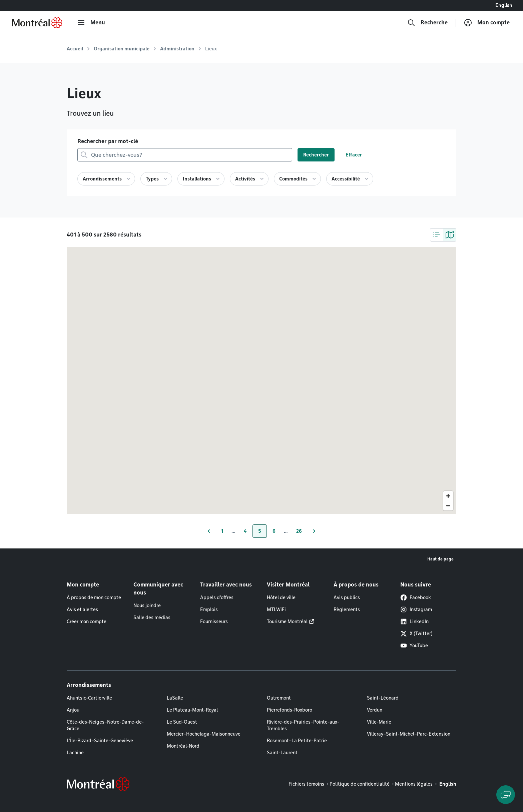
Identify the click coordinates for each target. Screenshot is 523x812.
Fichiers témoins (306, 784)
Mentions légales (414, 784)
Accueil (75, 49)
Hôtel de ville (281, 597)
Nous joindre (147, 605)
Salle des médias (152, 618)
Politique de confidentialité (360, 784)
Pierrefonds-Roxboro (290, 710)
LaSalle (175, 698)
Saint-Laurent (282, 753)
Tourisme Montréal (287, 622)
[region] (261, 380)
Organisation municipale (122, 49)
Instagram (416, 610)
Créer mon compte (87, 622)
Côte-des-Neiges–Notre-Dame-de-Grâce (105, 725)
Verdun (375, 710)
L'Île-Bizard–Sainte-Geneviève (100, 741)
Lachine (75, 753)
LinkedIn (414, 622)
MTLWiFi (276, 610)
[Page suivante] (314, 531)
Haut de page (440, 559)
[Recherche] (427, 23)
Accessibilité (346, 179)
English (504, 5)
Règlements (347, 610)
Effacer (354, 155)
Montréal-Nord (183, 746)
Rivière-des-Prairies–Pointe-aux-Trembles (303, 725)
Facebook (416, 597)
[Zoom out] (448, 506)
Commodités (293, 179)
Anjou (73, 710)
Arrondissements (102, 179)
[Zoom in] (448, 496)
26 (302, 533)
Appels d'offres (217, 597)
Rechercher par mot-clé (108, 141)
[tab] (437, 235)
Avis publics (347, 597)
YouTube (414, 646)
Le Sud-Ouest (182, 722)
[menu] (91, 23)
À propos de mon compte (94, 597)
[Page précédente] (209, 531)
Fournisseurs (214, 622)
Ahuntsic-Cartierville (89, 698)
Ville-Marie (379, 722)
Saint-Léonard (383, 698)
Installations (197, 179)
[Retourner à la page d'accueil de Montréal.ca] (37, 23)
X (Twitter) (416, 634)
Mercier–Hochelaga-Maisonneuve (204, 734)
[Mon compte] (487, 23)
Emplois (209, 610)
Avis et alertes (82, 610)
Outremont (279, 698)
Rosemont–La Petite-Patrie (297, 741)
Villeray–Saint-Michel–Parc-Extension (409, 734)
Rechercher (316, 155)
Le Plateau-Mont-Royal (192, 710)
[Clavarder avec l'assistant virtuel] (506, 795)
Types (152, 179)
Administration (177, 49)
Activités (245, 179)
